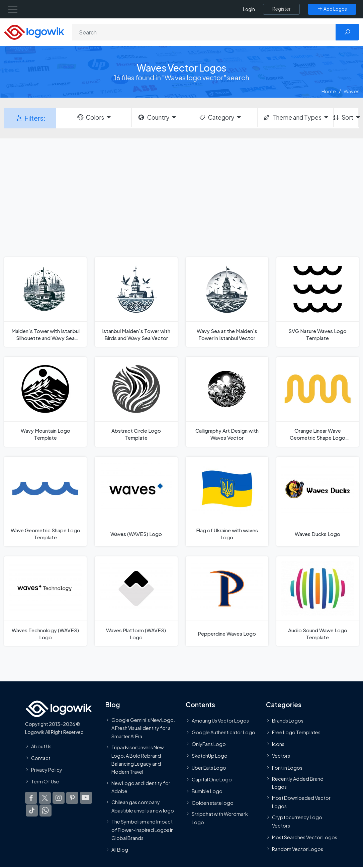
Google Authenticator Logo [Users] (223, 732)
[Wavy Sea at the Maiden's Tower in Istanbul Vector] (227, 302)
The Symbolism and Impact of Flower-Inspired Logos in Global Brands (143, 830)
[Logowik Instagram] (59, 798)
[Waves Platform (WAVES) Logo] (136, 601)
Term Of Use (45, 781)
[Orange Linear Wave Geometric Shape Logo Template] (318, 402)
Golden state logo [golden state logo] (213, 803)
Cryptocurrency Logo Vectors (297, 821)
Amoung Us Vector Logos (220, 721)
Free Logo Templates (296, 732)
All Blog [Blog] (120, 850)
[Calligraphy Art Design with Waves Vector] (227, 402)
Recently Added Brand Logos (298, 783)
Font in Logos (287, 768)
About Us (41, 746)
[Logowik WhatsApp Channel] (46, 810)
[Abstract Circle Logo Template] (136, 402)
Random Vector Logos (298, 849)
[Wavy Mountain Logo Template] (45, 402)
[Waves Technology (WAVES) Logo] (45, 601)
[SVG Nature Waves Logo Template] (318, 302)
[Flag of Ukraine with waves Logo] (227, 502)
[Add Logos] (332, 9)
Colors (90, 117)
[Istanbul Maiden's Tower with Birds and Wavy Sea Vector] (136, 302)
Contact (41, 758)
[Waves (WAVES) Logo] (136, 502)
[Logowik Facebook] (31, 798)
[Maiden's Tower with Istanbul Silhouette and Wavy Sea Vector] (45, 302)
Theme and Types (292, 117)
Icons (278, 744)
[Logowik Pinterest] (72, 798)
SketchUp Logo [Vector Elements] (210, 756)
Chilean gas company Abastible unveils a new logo (143, 806)
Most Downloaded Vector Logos (301, 802)
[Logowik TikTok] (32, 810)
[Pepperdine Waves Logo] (227, 601)
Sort (344, 117)
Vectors (281, 756)
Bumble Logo (207, 791)
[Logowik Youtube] (86, 798)
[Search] (204, 32)
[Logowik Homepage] (34, 32)
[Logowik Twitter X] (45, 798)
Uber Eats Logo (209, 768)
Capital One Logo (212, 779)
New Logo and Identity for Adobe (141, 787)
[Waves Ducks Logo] (318, 502)
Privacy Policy (47, 770)
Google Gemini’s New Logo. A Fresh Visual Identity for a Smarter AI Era (143, 728)
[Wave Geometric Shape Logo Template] (45, 502)
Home (329, 91)
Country (153, 117)
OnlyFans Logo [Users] (209, 744)
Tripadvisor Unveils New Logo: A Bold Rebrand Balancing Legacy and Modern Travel (138, 759)
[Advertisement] (181, 197)
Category (216, 117)
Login (249, 9)
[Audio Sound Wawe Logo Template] (318, 601)
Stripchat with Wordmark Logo (220, 818)
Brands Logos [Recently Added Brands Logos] (288, 721)
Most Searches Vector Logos (305, 837)
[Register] (281, 9)
